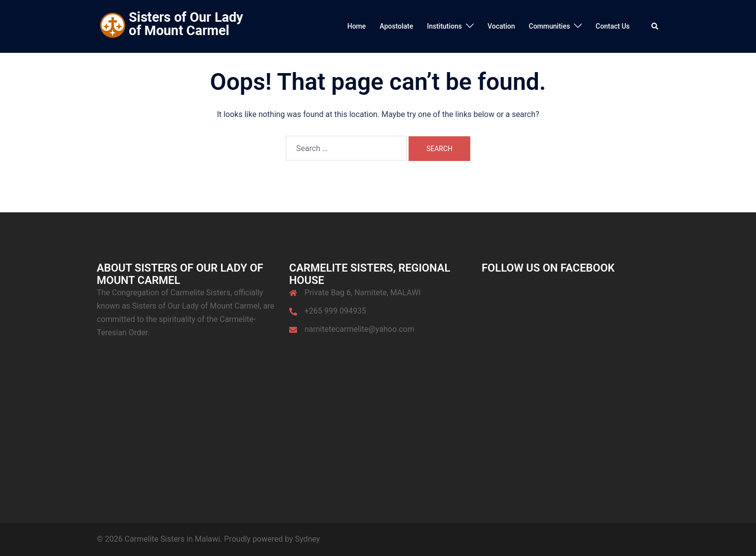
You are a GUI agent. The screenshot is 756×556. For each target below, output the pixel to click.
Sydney (308, 539)
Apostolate (396, 26)
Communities (550, 26)
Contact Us (613, 26)
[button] (655, 26)
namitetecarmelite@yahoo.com (359, 329)
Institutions (444, 26)
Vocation (501, 26)
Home (357, 26)
